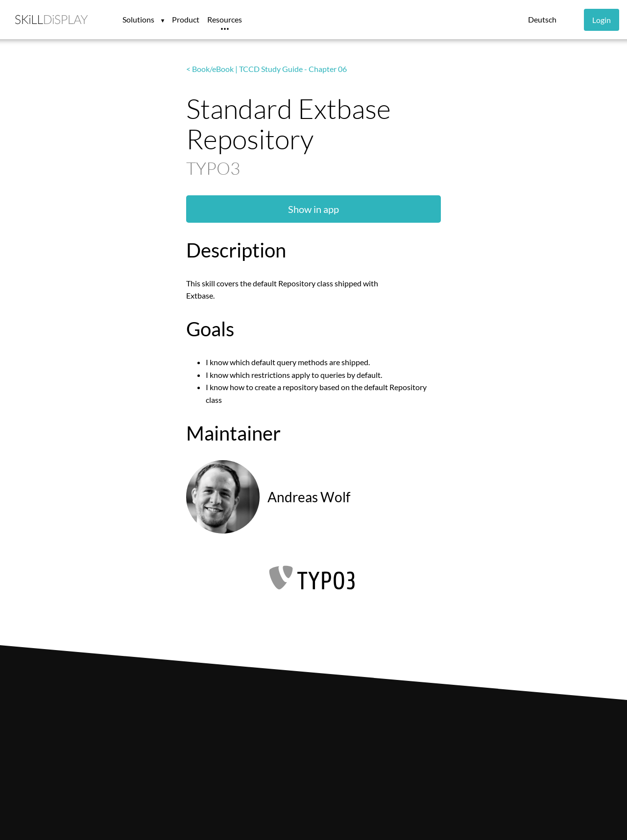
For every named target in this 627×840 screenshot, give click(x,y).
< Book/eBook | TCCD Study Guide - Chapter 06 (266, 69)
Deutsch (542, 19)
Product (186, 19)
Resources (225, 19)
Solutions (139, 19)
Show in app (313, 209)
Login (602, 20)
